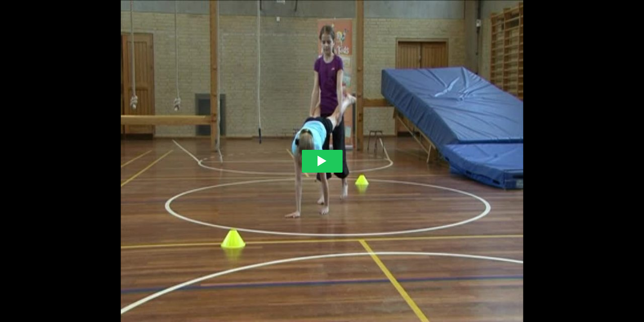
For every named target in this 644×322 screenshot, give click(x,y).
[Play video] (322, 161)
